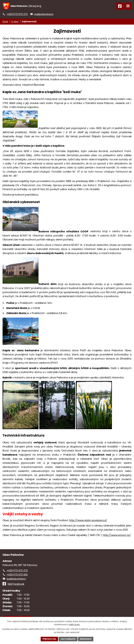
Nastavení (86, 639)
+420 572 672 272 (17, 14)
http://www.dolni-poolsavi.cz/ (88, 520)
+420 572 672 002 (17, 575)
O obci (15, 22)
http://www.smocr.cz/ (117, 535)
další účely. (75, 625)
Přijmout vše (49, 639)
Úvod (5, 22)
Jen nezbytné (68, 639)
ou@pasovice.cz (44, 14)
